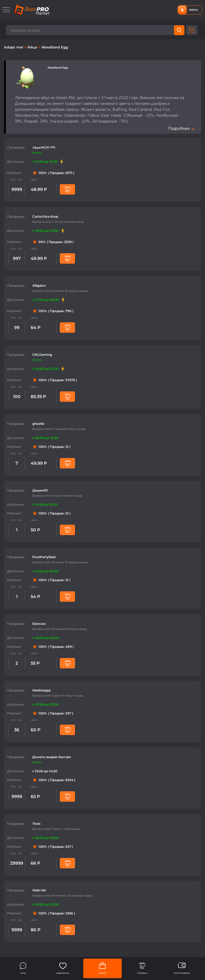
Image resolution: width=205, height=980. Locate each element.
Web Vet (39, 890)
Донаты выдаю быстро (52, 757)
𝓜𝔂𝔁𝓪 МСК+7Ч (44, 147)
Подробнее (181, 129)
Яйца (33, 47)
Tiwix (36, 824)
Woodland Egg (55, 47)
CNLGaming (42, 355)
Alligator (39, 285)
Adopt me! (14, 47)
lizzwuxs (39, 624)
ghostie (38, 424)
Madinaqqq (41, 690)
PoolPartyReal (44, 557)
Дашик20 (40, 490)
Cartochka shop (45, 216)
